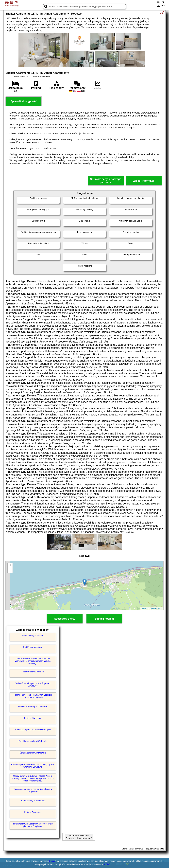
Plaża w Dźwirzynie (33, 718)
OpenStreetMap (156, 609)
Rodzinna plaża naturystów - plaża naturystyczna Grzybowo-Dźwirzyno (33, 766)
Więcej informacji (144, 181)
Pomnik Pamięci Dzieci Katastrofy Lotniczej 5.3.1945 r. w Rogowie (33, 696)
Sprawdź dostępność (24, 101)
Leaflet (144, 609)
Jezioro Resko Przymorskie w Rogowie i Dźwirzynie (33, 685)
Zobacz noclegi (104, 619)
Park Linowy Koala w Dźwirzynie (33, 741)
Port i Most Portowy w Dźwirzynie (33, 707)
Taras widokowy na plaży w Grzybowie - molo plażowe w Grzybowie (33, 825)
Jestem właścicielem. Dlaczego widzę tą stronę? (79, 837)
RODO (107, 864)
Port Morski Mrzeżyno (33, 647)
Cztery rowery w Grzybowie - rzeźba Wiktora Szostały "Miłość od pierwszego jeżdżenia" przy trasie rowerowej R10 (33, 778)
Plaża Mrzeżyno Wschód (33, 672)
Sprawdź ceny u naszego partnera (106, 181)
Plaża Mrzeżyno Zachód (33, 636)
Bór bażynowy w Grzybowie (33, 801)
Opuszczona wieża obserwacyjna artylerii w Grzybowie (33, 790)
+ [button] (10, 565)
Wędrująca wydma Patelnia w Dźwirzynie (33, 730)
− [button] (10, 570)
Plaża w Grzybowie (33, 812)
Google (52, 861)
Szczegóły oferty (65, 619)
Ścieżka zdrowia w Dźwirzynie (33, 753)
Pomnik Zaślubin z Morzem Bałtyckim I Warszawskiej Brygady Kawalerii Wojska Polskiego (33, 661)
